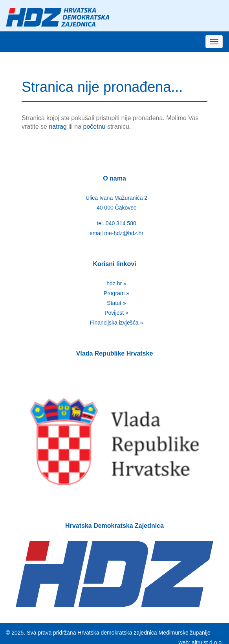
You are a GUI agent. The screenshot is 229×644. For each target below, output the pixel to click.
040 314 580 (121, 223)
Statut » (116, 303)
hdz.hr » (116, 283)
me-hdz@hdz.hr (124, 233)
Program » (116, 293)
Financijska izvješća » (116, 323)
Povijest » (116, 313)
